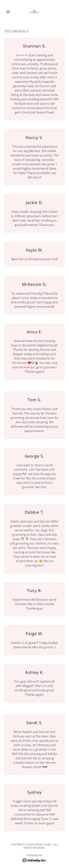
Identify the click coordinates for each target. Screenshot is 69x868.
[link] (34, 12)
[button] (9, 12)
